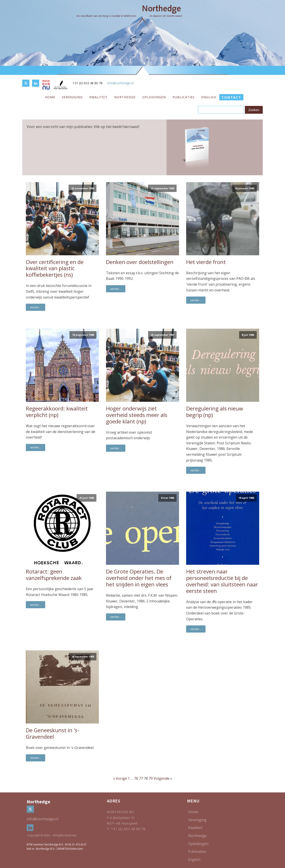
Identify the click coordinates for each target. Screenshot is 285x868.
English (209, 97)
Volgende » (163, 778)
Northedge (125, 97)
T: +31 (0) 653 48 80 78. (127, 829)
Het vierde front (206, 262)
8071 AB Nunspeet (122, 823)
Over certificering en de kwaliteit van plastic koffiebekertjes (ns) (55, 268)
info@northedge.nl (120, 83)
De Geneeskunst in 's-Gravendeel (52, 734)
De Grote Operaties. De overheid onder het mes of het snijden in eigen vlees (139, 578)
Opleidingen (154, 97)
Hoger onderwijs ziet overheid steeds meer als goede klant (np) (137, 415)
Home (50, 97)
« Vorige (120, 778)
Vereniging (72, 97)
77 (141, 778)
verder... (36, 307)
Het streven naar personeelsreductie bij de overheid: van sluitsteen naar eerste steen (222, 581)
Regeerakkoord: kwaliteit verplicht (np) (57, 412)
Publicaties (184, 97)
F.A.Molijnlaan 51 (121, 818)
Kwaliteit (98, 97)
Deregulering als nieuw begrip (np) (215, 412)
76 (136, 778)
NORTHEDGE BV (120, 812)
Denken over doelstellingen (140, 262)
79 (151, 778)
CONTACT (231, 97)
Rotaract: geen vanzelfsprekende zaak (54, 575)
